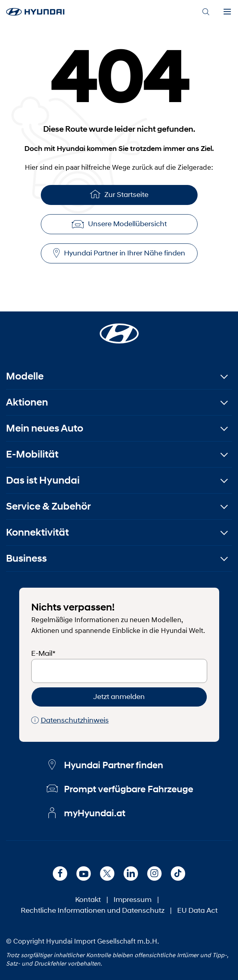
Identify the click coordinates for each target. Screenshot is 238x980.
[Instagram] (154, 874)
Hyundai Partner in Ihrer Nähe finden (119, 253)
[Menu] (227, 12)
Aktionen (27, 402)
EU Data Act (197, 910)
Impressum (133, 900)
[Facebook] (60, 874)
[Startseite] (119, 329)
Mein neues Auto (45, 428)
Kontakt (88, 900)
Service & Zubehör (48, 506)
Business (26, 558)
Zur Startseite (119, 194)
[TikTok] (178, 874)
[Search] (206, 12)
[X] (107, 874)
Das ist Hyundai (43, 480)
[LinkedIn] (131, 874)
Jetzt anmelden (119, 697)
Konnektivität (37, 532)
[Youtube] (84, 874)
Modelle (25, 376)
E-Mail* (43, 653)
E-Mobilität (32, 454)
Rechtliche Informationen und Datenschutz (93, 910)
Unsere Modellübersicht (119, 224)
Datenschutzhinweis (70, 720)
